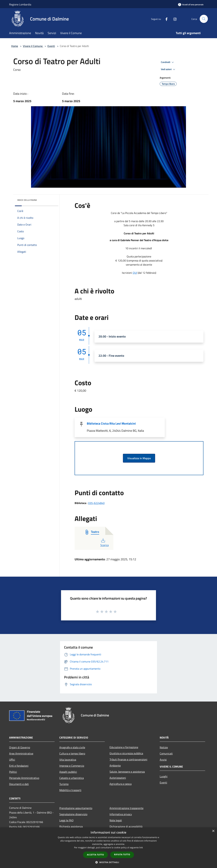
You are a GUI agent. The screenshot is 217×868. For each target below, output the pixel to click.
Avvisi (163, 760)
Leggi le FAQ (66, 820)
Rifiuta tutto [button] (122, 855)
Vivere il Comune (33, 46)
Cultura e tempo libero (72, 753)
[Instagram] (174, 19)
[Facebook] (165, 19)
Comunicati (166, 753)
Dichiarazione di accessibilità (126, 826)
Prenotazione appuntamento (76, 808)
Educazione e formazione (124, 747)
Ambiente (115, 766)
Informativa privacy (121, 814)
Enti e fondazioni (19, 766)
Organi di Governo (20, 747)
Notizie (164, 747)
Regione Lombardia (20, 4)
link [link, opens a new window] (141, 848)
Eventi (51, 46)
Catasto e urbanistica (72, 778)
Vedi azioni (169, 69)
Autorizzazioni (118, 778)
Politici (13, 772)
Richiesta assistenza (71, 826)
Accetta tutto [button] (95, 855)
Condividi (168, 62)
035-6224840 (96, 503)
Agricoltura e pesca (121, 784)
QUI (135, 273)
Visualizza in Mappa (139, 458)
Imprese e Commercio (72, 766)
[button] (108, 862)
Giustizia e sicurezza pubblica (126, 753)
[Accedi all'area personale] (191, 4)
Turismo (64, 784)
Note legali (116, 820)
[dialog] (108, 848)
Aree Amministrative (21, 753)
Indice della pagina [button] (27, 200)
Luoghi (164, 776)
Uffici (12, 760)
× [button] (213, 831)
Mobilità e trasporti (70, 790)
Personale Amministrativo (24, 778)
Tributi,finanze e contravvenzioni (128, 759)
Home (15, 46)
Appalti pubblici (68, 772)
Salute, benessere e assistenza (127, 772)
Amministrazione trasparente (126, 808)
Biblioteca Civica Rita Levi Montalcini (111, 423)
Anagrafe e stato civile (72, 747)
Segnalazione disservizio (73, 814)
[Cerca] (204, 19)
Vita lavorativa (68, 760)
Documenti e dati (19, 784)
